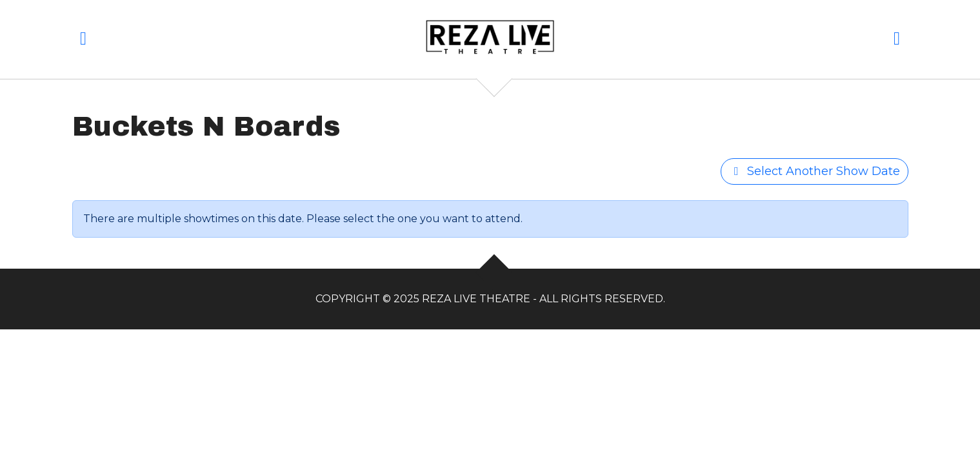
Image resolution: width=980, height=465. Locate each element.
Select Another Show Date (815, 171)
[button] (84, 41)
